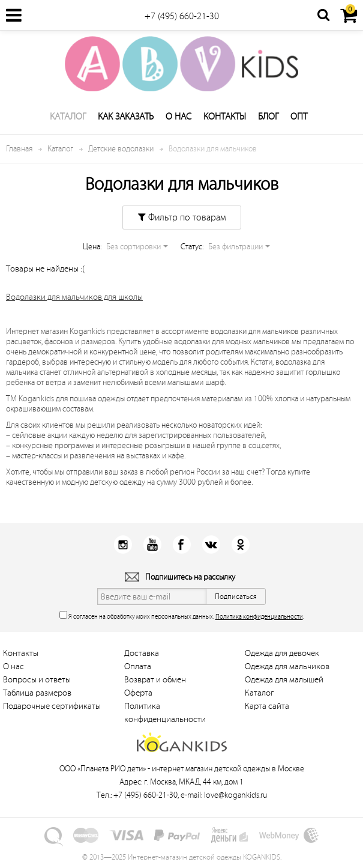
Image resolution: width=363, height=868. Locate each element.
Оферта (138, 693)
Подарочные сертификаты (52, 706)
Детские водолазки (121, 149)
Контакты (225, 117)
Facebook (181, 545)
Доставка (142, 653)
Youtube (152, 545)
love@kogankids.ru (235, 795)
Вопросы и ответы (37, 680)
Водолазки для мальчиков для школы (74, 297)
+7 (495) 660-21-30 (182, 16)
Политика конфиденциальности (259, 617)
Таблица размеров (37, 693)
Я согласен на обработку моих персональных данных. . (182, 615)
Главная (19, 149)
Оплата (138, 666)
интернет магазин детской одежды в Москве (228, 769)
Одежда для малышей (284, 680)
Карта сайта (267, 706)
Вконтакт (211, 545)
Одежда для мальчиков (287, 666)
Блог (268, 117)
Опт (299, 117)
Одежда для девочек (282, 653)
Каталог (68, 117)
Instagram (123, 545)
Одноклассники (240, 545)
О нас (178, 117)
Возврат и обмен (155, 680)
